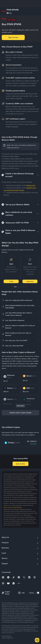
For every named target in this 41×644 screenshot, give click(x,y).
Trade (11, 281)
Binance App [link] (31, 185)
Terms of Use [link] (7, 507)
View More (20, 406)
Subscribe (30, 281)
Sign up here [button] (13, 37)
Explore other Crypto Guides (20, 413)
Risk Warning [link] (18, 507)
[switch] (37, 593)
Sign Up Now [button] (20, 464)
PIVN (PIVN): (13, 10)
